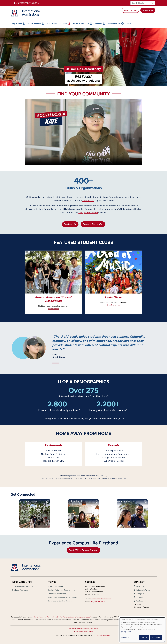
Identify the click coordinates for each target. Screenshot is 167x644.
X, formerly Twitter (143, 590)
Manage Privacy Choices (85, 631)
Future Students (34, 24)
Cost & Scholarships (81, 24)
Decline (144, 637)
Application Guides (56, 586)
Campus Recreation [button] (93, 224)
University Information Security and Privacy (84, 629)
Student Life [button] (70, 224)
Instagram (140, 594)
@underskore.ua (113, 305)
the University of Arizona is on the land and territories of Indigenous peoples (63, 617)
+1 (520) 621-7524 (98, 602)
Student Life (88, 201)
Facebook (140, 586)
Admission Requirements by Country (63, 597)
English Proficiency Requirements (62, 590)
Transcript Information (57, 594)
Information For (114, 24)
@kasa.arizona (54, 309)
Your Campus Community (57, 24)
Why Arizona (17, 24)
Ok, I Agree (156, 637)
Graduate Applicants (20, 590)
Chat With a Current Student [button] (84, 550)
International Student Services (60, 601)
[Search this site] (140, 3)
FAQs (129, 24)
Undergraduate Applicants (22, 586)
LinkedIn (139, 597)
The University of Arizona (102, 636)
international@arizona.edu (101, 599)
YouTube (139, 601)
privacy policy (126, 632)
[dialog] (142, 630)
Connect (98, 24)
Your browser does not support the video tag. (84, 132)
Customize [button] (125, 637)
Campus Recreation (88, 213)
